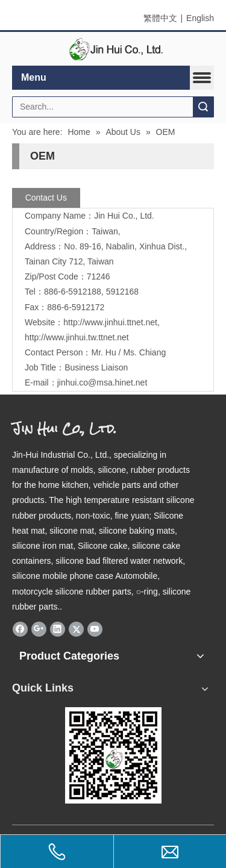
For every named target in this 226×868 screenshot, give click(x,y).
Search (203, 107)
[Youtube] (95, 629)
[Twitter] (76, 629)
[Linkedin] (58, 629)
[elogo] (113, 49)
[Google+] (39, 629)
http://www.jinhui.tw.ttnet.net (77, 337)
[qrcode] (113, 755)
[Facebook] (20, 629)
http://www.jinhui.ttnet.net (110, 322)
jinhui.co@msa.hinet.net (102, 382)
